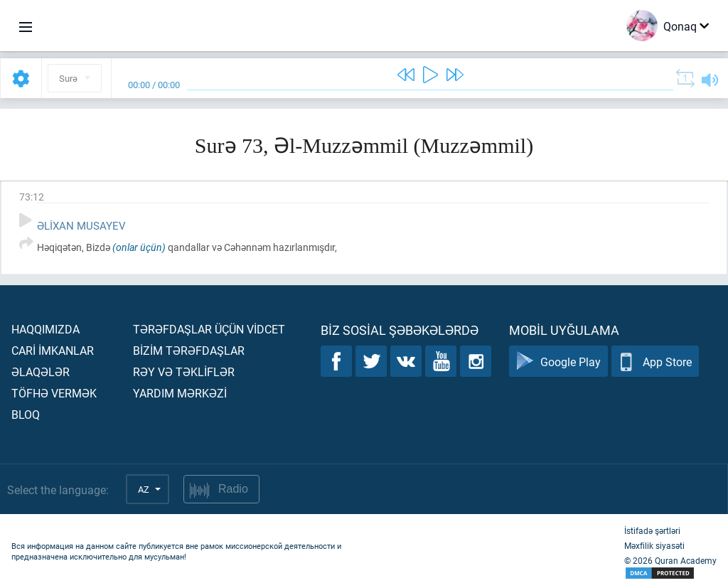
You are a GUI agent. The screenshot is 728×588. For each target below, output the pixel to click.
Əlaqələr (41, 371)
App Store (655, 362)
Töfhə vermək (54, 393)
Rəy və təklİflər (184, 371)
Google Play (558, 362)
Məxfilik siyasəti (654, 545)
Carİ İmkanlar (53, 350)
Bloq (26, 414)
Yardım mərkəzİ (180, 393)
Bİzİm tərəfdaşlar (189, 350)
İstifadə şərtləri (652, 530)
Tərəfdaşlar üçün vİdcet (209, 329)
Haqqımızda (45, 329)
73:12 (32, 197)
